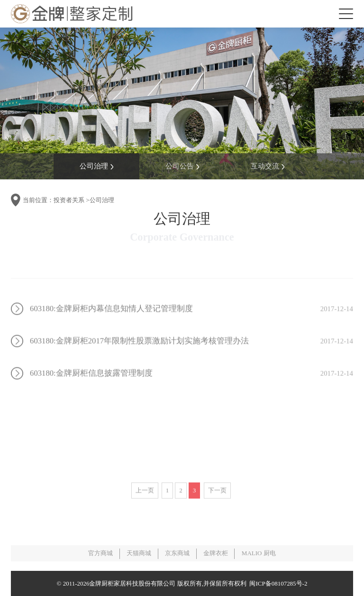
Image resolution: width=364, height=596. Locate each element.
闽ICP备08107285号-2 (277, 583)
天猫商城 (139, 553)
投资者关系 (69, 200)
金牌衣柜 (216, 553)
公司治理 (96, 166)
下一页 (217, 502)
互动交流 (268, 166)
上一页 (145, 502)
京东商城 (177, 553)
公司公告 (182, 166)
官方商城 (100, 553)
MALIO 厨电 (259, 553)
